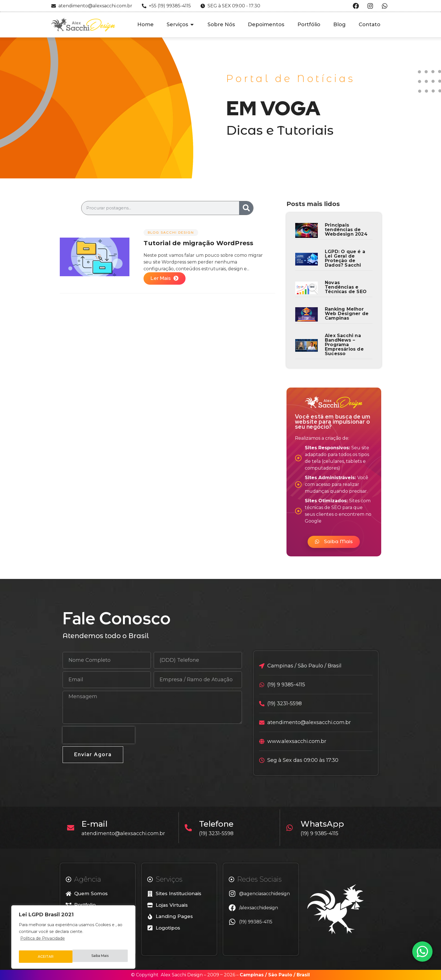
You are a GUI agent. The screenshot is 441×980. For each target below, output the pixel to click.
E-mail (97, 824)
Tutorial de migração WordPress (198, 243)
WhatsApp (325, 824)
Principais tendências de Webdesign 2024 (346, 230)
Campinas (252, 975)
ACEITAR (102, 957)
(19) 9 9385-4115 (322, 833)
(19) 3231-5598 (219, 833)
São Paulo (280, 975)
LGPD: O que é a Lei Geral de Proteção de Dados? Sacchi (345, 258)
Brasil (303, 975)
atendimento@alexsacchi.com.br (126, 833)
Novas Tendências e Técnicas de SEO (346, 287)
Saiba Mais (46, 957)
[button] (334, 542)
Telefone (219, 824)
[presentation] (99, 735)
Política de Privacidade (43, 943)
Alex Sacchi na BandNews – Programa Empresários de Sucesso (344, 345)
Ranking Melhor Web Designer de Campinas (347, 314)
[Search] (246, 208)
